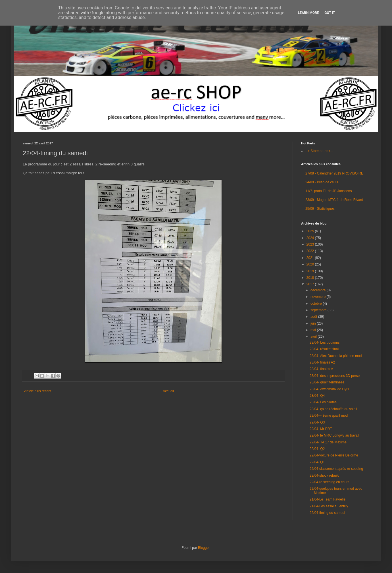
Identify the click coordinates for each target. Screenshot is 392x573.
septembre (319, 310)
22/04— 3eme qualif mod (329, 416)
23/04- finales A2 (322, 362)
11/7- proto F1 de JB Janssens (329, 191)
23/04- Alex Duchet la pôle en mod (336, 356)
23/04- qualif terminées (327, 382)
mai (314, 330)
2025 (311, 231)
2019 (311, 271)
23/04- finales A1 (322, 369)
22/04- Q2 (317, 449)
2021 (311, 258)
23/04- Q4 (317, 396)
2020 (311, 264)
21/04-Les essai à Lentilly (329, 506)
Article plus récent (38, 391)
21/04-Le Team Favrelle (328, 499)
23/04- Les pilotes (323, 402)
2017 (311, 284)
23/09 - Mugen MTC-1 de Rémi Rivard (334, 200)
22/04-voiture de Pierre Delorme (334, 455)
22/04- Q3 (317, 422)
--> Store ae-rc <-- (319, 151)
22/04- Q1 (317, 462)
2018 (311, 278)
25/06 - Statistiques (320, 209)
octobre (317, 304)
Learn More (308, 13)
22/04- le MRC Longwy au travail (334, 435)
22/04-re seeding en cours (329, 482)
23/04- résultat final (324, 349)
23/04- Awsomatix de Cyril (329, 389)
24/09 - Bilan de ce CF (322, 182)
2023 (311, 244)
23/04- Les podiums (325, 342)
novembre (319, 297)
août (314, 317)
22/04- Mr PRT (321, 429)
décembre (319, 290)
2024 (311, 238)
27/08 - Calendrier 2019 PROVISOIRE (334, 173)
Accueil (168, 391)
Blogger (204, 548)
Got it (330, 13)
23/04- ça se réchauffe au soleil (333, 409)
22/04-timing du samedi (327, 513)
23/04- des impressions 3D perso (335, 376)
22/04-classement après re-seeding (336, 469)
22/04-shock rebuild (325, 476)
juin (314, 323)
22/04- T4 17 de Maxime (328, 442)
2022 (311, 251)
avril (314, 337)
